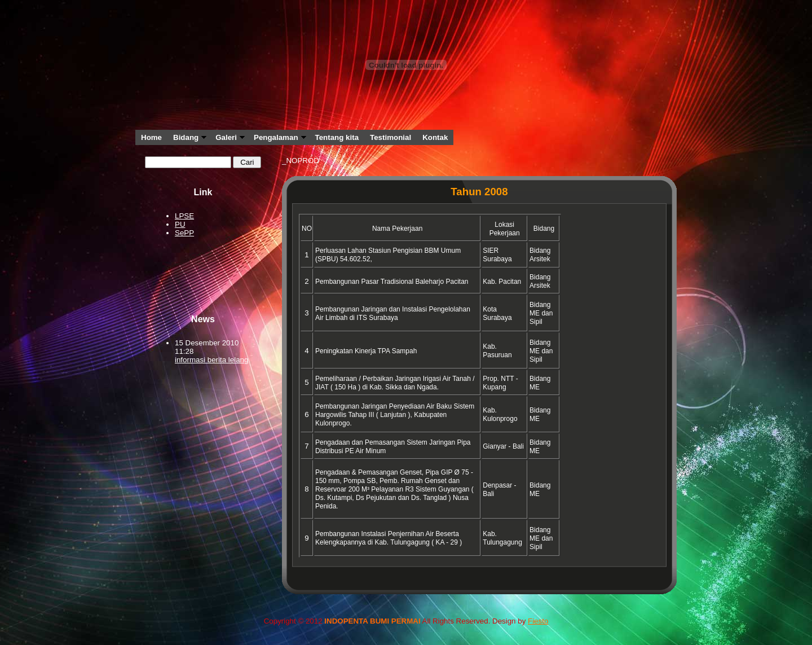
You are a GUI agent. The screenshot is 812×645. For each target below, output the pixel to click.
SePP (184, 233)
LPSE (184, 216)
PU (180, 224)
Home (151, 137)
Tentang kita (337, 137)
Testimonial (390, 137)
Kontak (435, 137)
